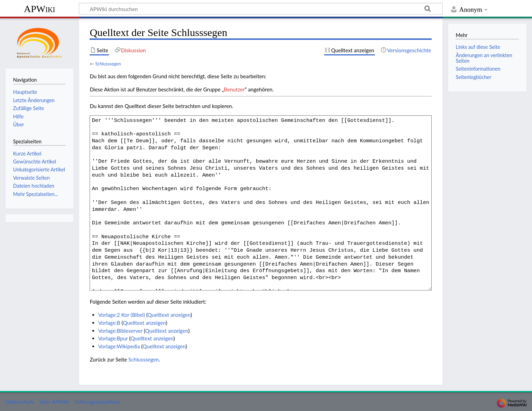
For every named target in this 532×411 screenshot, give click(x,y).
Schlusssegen (108, 64)
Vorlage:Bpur (113, 338)
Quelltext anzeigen (169, 315)
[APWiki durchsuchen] (261, 9)
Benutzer (234, 89)
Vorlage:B (109, 323)
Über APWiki (54, 402)
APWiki (39, 9)
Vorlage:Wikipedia (119, 346)
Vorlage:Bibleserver (120, 331)
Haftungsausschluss (97, 402)
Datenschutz (20, 402)
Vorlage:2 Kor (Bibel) (122, 315)
